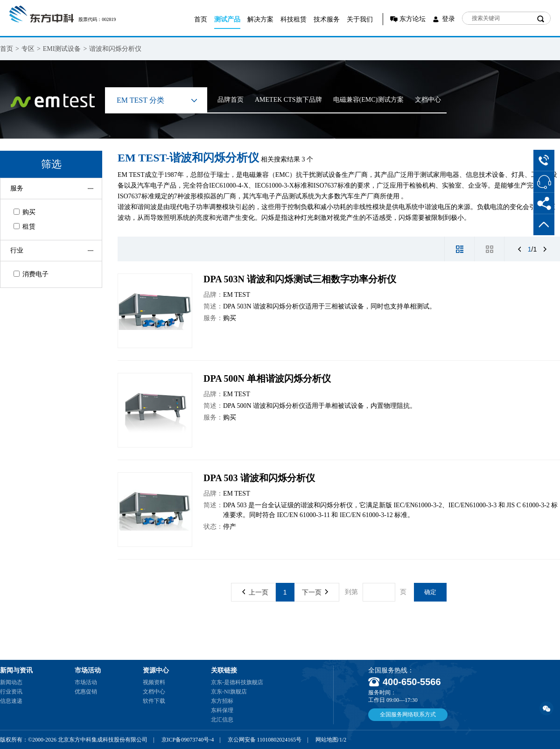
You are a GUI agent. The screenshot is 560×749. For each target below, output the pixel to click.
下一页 (315, 592)
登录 (448, 19)
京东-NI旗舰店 (229, 692)
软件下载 (154, 701)
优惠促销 (86, 692)
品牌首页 (231, 100)
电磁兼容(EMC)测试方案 (369, 100)
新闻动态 (11, 682)
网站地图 (327, 740)
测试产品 (227, 19)
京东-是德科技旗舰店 (237, 682)
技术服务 (327, 19)
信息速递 (11, 701)
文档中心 (428, 100)
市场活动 (86, 682)
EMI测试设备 (62, 49)
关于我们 (360, 19)
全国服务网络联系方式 (408, 714)
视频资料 (154, 682)
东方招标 (222, 701)
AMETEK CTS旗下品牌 (288, 100)
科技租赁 (294, 19)
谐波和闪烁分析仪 (115, 49)
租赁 (24, 227)
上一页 (255, 592)
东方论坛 (413, 19)
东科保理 (222, 710)
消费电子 (31, 274)
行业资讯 (11, 692)
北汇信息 (222, 720)
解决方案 (260, 19)
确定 (430, 592)
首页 (201, 19)
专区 (28, 49)
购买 (24, 212)
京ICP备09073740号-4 (188, 740)
